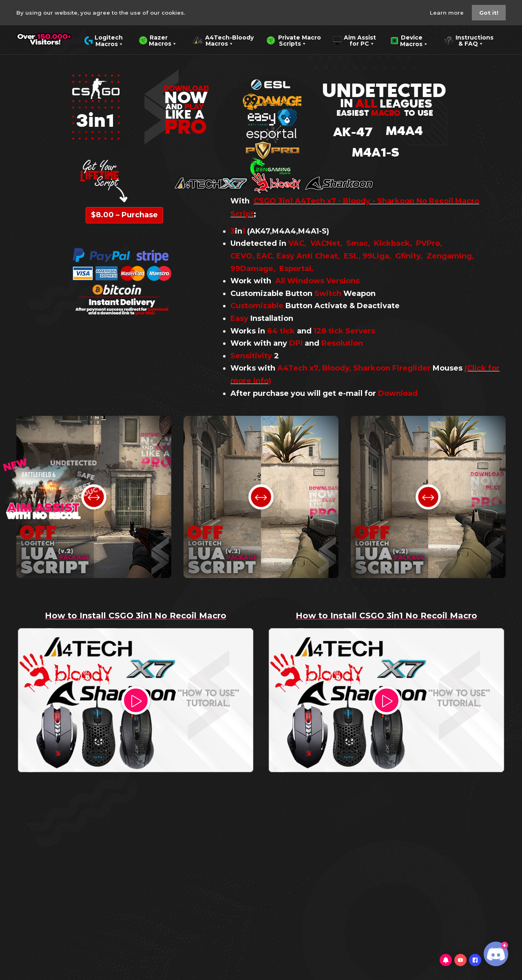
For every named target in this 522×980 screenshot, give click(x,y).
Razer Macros (158, 40)
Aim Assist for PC (355, 40)
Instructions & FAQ (469, 40)
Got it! (489, 13)
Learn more (448, 13)
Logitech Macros (104, 40)
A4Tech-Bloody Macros (223, 40)
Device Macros (409, 40)
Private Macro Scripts (293, 40)
